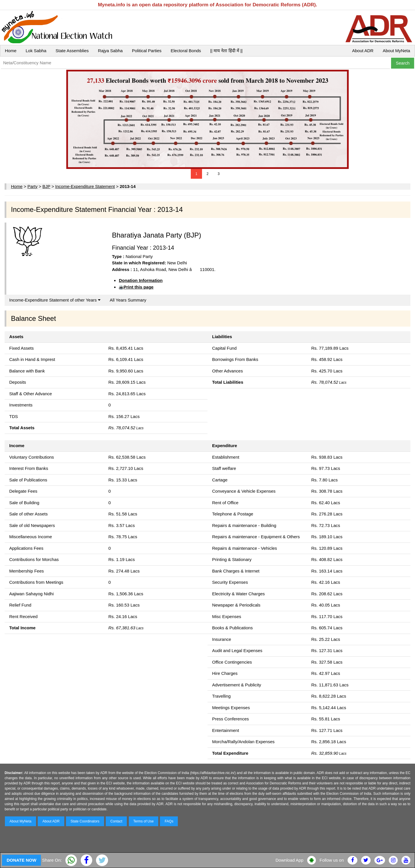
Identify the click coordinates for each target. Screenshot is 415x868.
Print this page (138, 287)
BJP (46, 186)
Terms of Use (144, 821)
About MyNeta (396, 51)
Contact (116, 821)
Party (32, 186)
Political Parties (147, 51)
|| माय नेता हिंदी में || (226, 51)
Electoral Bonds (186, 51)
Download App (289, 860)
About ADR (363, 51)
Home (11, 51)
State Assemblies (72, 51)
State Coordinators (85, 821)
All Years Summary (128, 300)
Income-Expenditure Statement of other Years (55, 300)
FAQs (169, 821)
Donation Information (141, 280)
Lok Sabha (36, 51)
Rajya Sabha (110, 51)
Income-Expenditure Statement (85, 186)
